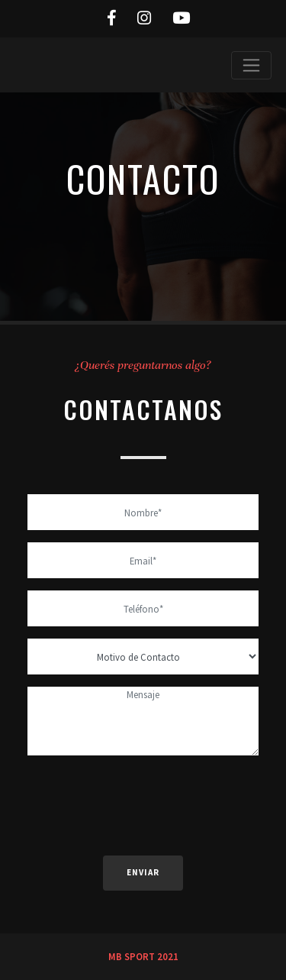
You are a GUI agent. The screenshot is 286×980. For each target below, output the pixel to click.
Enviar (143, 872)
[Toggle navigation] (251, 65)
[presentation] (143, 797)
